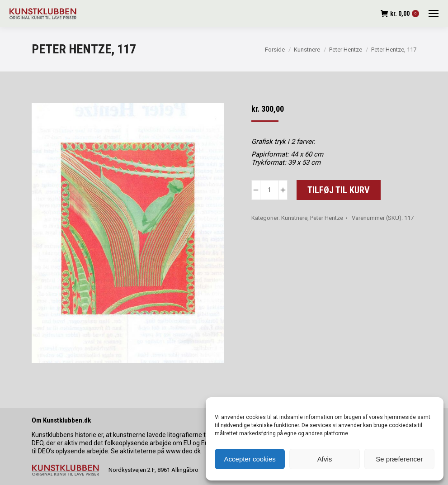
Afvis (325, 459)
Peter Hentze (327, 218)
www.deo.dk (183, 451)
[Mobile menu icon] (434, 14)
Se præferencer (399, 459)
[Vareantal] (269, 190)
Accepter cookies (250, 459)
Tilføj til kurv (339, 190)
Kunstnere (294, 218)
